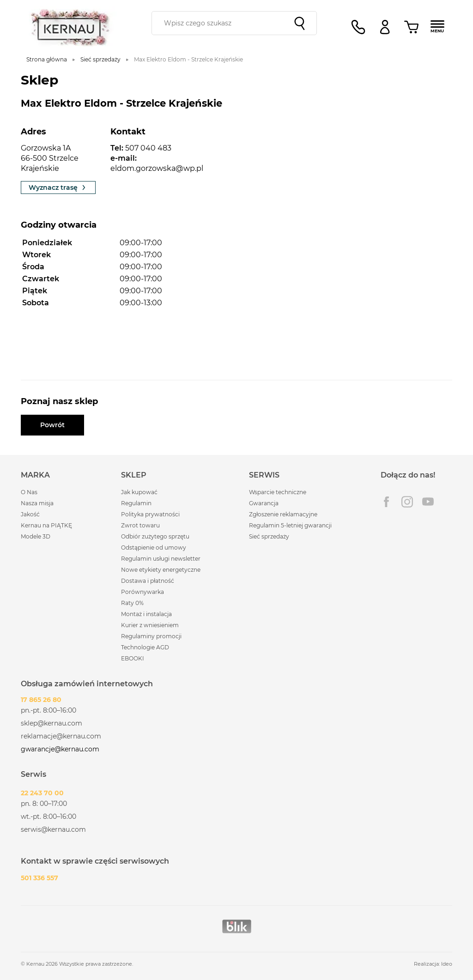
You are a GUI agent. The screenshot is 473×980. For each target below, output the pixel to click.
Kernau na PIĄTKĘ (46, 525)
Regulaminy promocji (151, 636)
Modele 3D (36, 536)
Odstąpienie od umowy (154, 547)
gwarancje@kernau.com (60, 749)
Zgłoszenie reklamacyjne (283, 514)
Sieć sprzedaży (269, 536)
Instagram (407, 502)
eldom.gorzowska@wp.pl (157, 168)
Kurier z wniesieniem (150, 625)
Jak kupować (139, 492)
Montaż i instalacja (146, 614)
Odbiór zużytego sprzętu (155, 536)
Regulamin (136, 503)
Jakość (30, 514)
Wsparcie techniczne (278, 492)
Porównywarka (143, 592)
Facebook (386, 502)
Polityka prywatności (150, 514)
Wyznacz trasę (58, 188)
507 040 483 (148, 148)
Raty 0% (132, 603)
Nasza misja (37, 503)
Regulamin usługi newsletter (161, 559)
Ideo (447, 964)
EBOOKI (133, 658)
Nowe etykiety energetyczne (161, 570)
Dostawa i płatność (148, 581)
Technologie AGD (145, 647)
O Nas (29, 492)
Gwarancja (264, 503)
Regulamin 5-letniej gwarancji (290, 525)
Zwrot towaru (140, 525)
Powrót (52, 425)
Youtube (428, 502)
